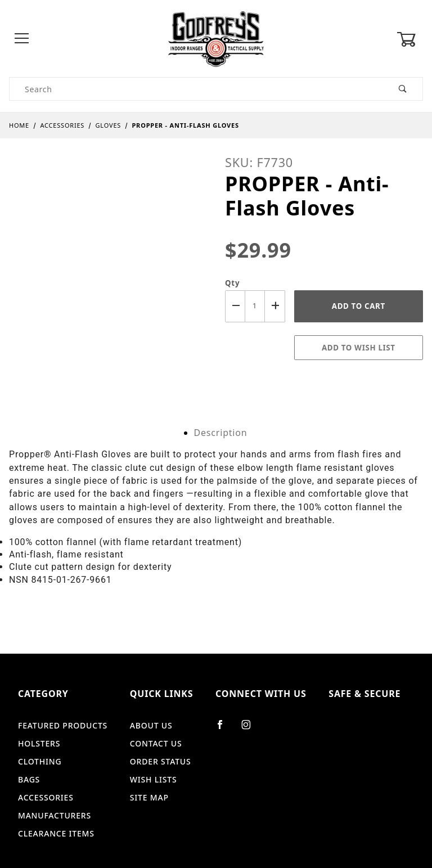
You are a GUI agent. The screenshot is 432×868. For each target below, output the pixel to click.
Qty (232, 283)
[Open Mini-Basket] (410, 39)
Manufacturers (55, 815)
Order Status (161, 761)
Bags (29, 779)
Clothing (40, 761)
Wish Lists (154, 779)
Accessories (46, 797)
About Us (151, 725)
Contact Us (156, 743)
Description (221, 433)
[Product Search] (197, 89)
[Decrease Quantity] (235, 306)
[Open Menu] (22, 39)
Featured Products (63, 725)
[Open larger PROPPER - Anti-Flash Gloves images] (108, 254)
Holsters (39, 743)
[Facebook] (225, 729)
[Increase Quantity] (275, 306)
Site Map (149, 797)
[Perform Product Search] (403, 89)
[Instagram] (251, 729)
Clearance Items (56, 833)
